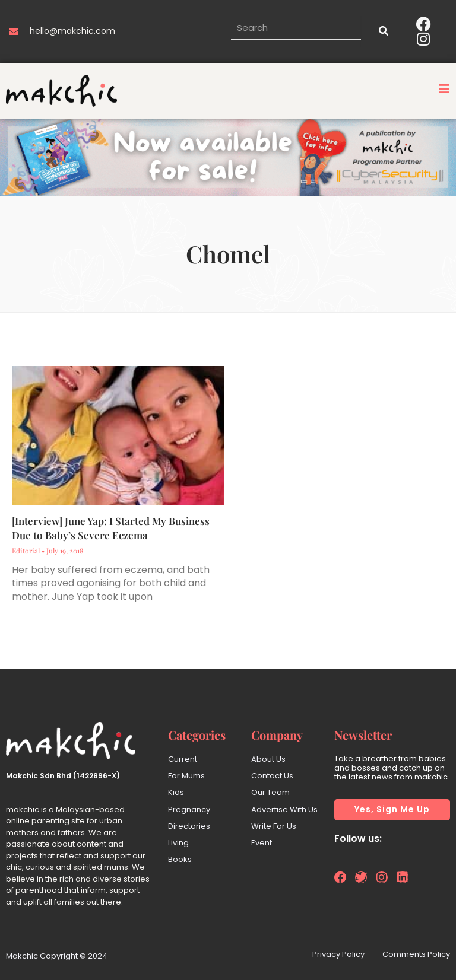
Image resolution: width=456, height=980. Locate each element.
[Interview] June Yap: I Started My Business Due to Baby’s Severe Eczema (111, 528)
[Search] (382, 31)
